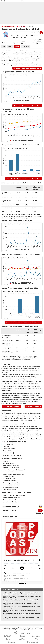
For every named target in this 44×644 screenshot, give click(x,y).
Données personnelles (7, 629)
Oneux (24, 36)
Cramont (19, 36)
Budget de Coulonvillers (33, 407)
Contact (31, 627)
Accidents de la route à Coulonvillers (13, 472)
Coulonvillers (22, 26)
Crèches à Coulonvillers (9, 479)
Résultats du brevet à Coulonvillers (12, 500)
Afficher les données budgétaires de (11, 43)
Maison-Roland (31, 36)
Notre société (21, 627)
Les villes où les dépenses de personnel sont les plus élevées (25, 179)
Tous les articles (30, 629)
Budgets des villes (8, 26)
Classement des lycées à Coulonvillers (13, 474)
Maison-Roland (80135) (9, 449)
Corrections (40, 629)
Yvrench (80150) (7, 451)
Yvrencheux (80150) (8, 453)
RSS (35, 629)
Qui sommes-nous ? (9, 627)
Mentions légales (13, 630)
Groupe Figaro (20, 630)
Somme (16, 26)
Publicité (27, 627)
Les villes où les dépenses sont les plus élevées (28, 68)
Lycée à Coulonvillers (9, 476)
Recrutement (36, 627)
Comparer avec (31, 43)
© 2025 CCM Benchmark (29, 630)
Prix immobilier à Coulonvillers (11, 466)
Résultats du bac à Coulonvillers (12, 498)
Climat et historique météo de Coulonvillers (15, 470)
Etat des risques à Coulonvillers (11, 483)
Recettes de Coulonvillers (11, 407)
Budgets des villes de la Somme (12, 455)
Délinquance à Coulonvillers (10, 487)
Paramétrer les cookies (17, 629)
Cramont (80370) (8, 444)
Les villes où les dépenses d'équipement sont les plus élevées (24, 322)
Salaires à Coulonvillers (9, 463)
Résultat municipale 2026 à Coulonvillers (14, 495)
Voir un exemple (39, 513)
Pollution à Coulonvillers (9, 489)
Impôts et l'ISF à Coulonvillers (11, 468)
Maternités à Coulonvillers (10, 481)
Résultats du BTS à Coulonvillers (11, 502)
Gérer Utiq (24, 629)
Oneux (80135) (7, 446)
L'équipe (16, 627)
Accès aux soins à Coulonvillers (11, 485)
